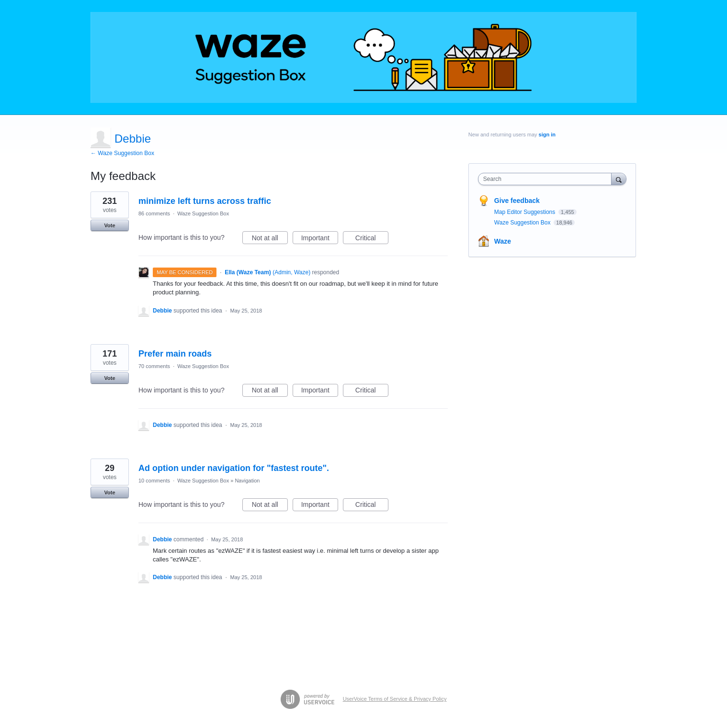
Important (320, 239)
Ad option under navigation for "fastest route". (234, 468)
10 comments (154, 481)
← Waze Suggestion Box (122, 153)
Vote (109, 225)
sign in (547, 134)
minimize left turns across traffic (205, 201)
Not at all (270, 239)
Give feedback (517, 201)
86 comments (154, 213)
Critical (372, 239)
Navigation (247, 481)
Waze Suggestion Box (203, 213)
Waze (503, 241)
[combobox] (547, 179)
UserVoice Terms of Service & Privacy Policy (395, 699)
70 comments (154, 366)
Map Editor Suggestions (526, 212)
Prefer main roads (175, 354)
